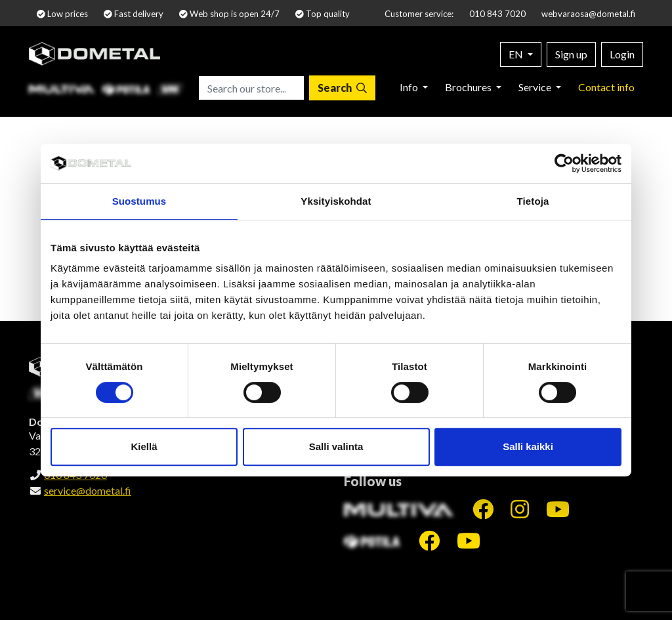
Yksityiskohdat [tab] (336, 201)
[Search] (342, 88)
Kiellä (144, 446)
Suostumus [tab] (139, 201)
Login (622, 54)
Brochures (469, 87)
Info (410, 87)
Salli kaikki (528, 446)
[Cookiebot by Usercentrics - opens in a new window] (564, 163)
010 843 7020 (497, 14)
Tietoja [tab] (533, 201)
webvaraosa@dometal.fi (588, 14)
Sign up (571, 54)
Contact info (606, 87)
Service (536, 87)
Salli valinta (336, 446)
